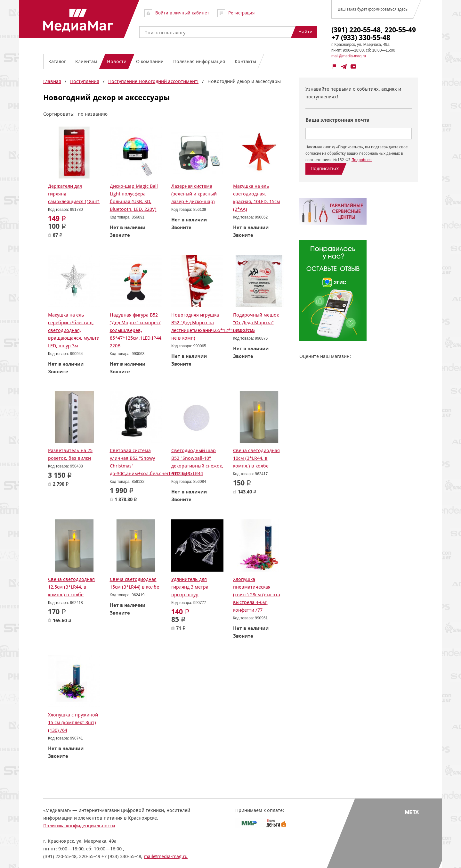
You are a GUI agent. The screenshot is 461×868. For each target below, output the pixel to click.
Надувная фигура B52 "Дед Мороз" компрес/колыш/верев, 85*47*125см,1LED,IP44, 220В (136, 330)
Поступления (85, 81)
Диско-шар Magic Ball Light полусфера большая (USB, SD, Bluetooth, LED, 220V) (134, 198)
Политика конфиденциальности (79, 826)
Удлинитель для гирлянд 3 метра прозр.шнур (190, 587)
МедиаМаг (78, 21)
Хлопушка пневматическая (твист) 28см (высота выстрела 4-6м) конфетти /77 (257, 595)
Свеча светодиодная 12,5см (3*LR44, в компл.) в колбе (71, 587)
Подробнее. (362, 160)
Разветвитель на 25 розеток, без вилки (70, 454)
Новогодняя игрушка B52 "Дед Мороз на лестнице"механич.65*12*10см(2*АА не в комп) (213, 326)
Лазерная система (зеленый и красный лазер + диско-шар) (194, 194)
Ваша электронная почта (337, 120)
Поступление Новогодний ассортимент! (153, 81)
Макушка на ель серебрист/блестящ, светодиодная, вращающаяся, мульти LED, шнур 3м (74, 330)
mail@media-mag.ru (349, 56)
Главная (52, 81)
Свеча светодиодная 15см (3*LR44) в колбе (134, 583)
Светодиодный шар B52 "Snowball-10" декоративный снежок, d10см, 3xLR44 (197, 462)
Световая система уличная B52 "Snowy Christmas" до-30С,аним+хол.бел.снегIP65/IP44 (150, 462)
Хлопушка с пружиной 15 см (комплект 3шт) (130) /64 (73, 722)
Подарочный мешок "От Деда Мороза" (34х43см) (256, 322)
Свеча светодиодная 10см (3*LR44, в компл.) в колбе (256, 458)
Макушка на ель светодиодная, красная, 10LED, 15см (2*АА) (257, 198)
